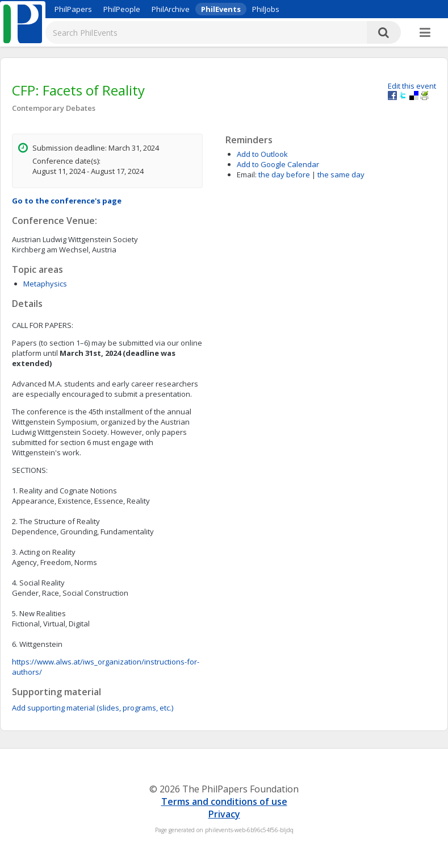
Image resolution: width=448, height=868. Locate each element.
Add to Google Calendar (278, 164)
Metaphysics (45, 284)
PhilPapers (73, 9)
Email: (247, 175)
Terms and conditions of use (224, 801)
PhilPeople (122, 9)
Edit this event (412, 86)
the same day (341, 175)
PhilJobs (266, 9)
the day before (284, 175)
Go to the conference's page (67, 201)
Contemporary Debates (54, 108)
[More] (425, 33)
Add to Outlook (262, 154)
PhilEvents (221, 9)
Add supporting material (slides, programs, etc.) (93, 708)
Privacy (224, 814)
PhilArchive (171, 9)
